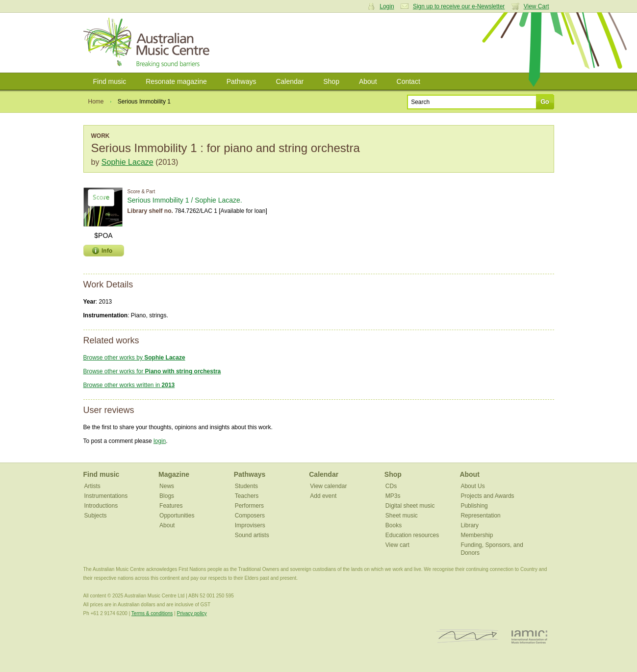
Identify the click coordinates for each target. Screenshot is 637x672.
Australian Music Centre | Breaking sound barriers (148, 43)
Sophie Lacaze (127, 162)
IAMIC (529, 636)
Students (246, 486)
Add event (323, 496)
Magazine (174, 474)
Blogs (167, 496)
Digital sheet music (410, 506)
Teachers (247, 496)
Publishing (474, 506)
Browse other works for (152, 371)
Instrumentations (106, 496)
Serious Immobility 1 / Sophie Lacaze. (185, 200)
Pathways (242, 81)
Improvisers (250, 525)
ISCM (468, 636)
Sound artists (252, 535)
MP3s (393, 496)
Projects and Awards (487, 496)
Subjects (96, 516)
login (160, 441)
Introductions (101, 506)
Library (470, 525)
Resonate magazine (176, 81)
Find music (110, 81)
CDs (391, 486)
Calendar (290, 81)
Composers (250, 516)
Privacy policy (191, 613)
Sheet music (402, 516)
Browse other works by (134, 358)
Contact (408, 81)
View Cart (536, 6)
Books (394, 525)
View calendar (328, 486)
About (368, 81)
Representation (480, 516)
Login (387, 6)
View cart (397, 545)
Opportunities (177, 516)
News (167, 486)
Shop (331, 81)
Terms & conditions (152, 613)
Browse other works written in (129, 385)
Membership (477, 535)
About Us (472, 486)
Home (96, 102)
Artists (92, 486)
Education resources (412, 535)
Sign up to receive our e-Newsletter (459, 6)
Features (171, 506)
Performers (249, 506)
